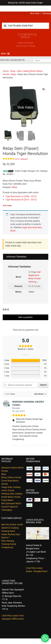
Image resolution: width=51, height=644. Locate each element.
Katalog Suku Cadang (12, 488)
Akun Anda (35, 7)
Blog (4, 468)
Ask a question (26, 311)
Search (43, 379)
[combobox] (26, 20)
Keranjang (47, 7)
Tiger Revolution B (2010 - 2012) (21, 194)
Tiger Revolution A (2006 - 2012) (21, 191)
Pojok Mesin (7, 494)
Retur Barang (8, 535)
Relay (13, 68)
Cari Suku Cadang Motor (12, 54)
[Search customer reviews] (20, 379)
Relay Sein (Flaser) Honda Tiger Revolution (29, 415)
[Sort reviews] (40, 388)
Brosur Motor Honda (11, 472)
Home (6, 65)
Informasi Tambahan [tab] (16, 251)
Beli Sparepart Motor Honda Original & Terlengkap (11, 501)
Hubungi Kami (8, 525)
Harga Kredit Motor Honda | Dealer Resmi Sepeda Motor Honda (26, 14)
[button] (3, 48)
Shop (13, 65)
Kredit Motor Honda (11, 491)
